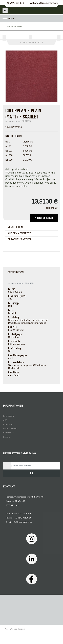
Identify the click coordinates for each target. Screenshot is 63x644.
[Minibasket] (58, 10)
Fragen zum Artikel (20, 239)
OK (32, 473)
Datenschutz (9, 424)
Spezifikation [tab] (16, 272)
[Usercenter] (49, 10)
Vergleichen (15, 227)
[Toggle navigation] (5, 18)
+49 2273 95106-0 (15, 3)
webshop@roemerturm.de (44, 3)
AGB (5, 420)
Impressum (8, 416)
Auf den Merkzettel (20, 233)
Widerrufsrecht (10, 429)
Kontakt (7, 437)
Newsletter (8, 433)
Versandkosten (18, 629)
